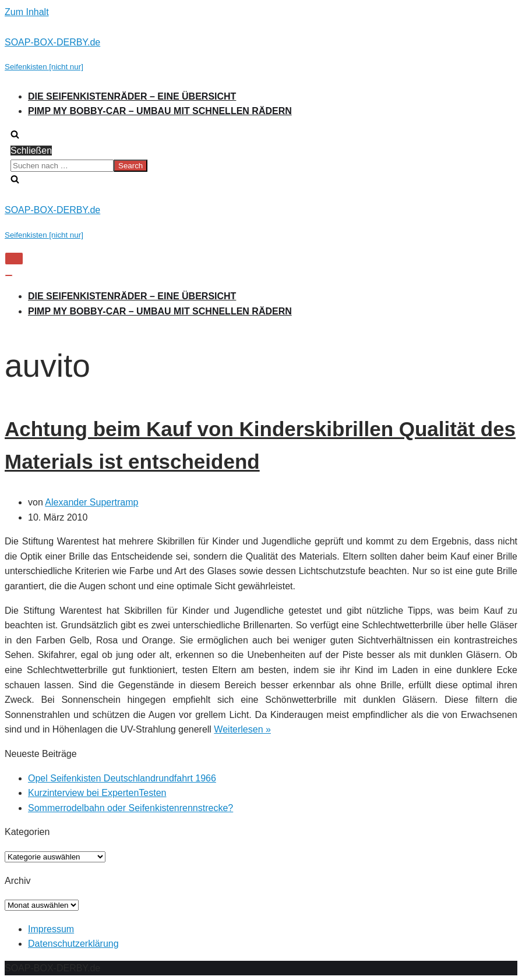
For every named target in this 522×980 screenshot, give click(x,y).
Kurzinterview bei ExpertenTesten (97, 793)
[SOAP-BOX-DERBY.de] (261, 54)
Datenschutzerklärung (73, 944)
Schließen (31, 151)
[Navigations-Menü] (14, 259)
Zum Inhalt (27, 12)
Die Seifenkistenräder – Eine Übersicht (132, 96)
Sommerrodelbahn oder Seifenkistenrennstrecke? (130, 808)
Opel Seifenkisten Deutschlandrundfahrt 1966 (122, 778)
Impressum (51, 929)
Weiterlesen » (242, 729)
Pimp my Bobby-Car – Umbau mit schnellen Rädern (160, 111)
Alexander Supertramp (91, 502)
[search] (261, 166)
